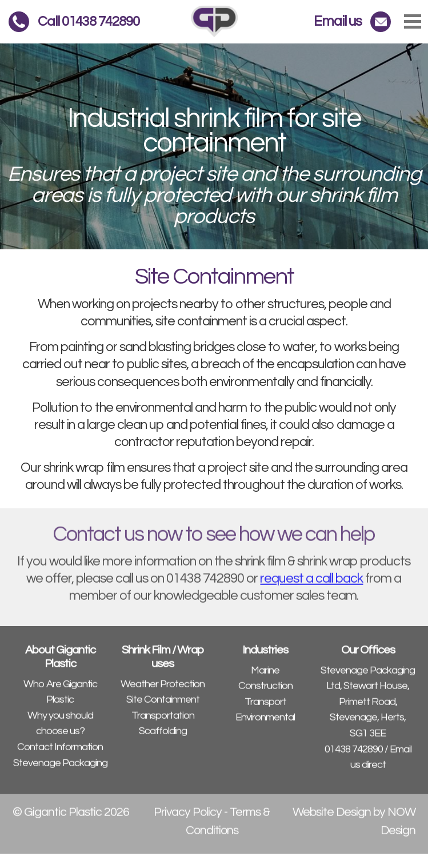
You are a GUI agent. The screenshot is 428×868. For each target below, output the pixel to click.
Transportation (163, 722)
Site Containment (163, 706)
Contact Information (60, 754)
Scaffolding (163, 738)
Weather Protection (163, 690)
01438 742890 (354, 756)
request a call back (311, 586)
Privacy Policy (188, 819)
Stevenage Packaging (60, 769)
